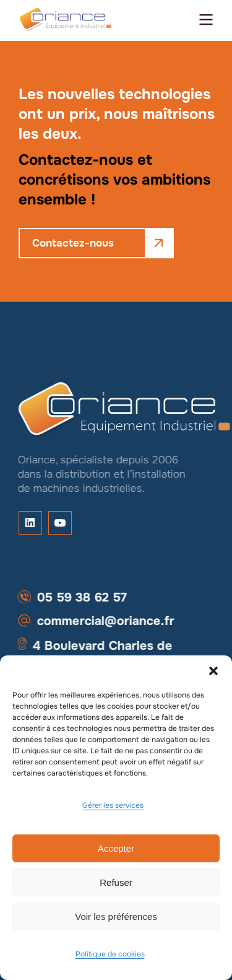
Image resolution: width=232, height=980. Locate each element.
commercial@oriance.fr (92, 621)
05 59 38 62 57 (69, 597)
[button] (213, 671)
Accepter (116, 848)
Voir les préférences (116, 917)
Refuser (116, 882)
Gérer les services (113, 805)
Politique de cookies (110, 954)
